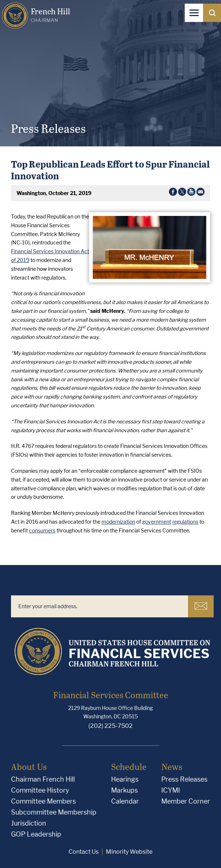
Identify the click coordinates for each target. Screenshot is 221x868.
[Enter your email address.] (100, 606)
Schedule (129, 766)
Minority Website (129, 852)
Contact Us (84, 852)
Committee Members (43, 801)
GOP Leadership (36, 834)
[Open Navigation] (194, 13)
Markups (124, 790)
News (172, 766)
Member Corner (186, 801)
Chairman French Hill (43, 779)
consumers (42, 530)
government (157, 522)
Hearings (125, 779)
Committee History (40, 790)
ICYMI (171, 790)
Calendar (125, 801)
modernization (118, 522)
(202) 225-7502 (110, 726)
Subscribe (201, 606)
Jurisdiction (29, 823)
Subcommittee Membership (54, 812)
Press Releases (184, 779)
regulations (185, 522)
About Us (29, 766)
